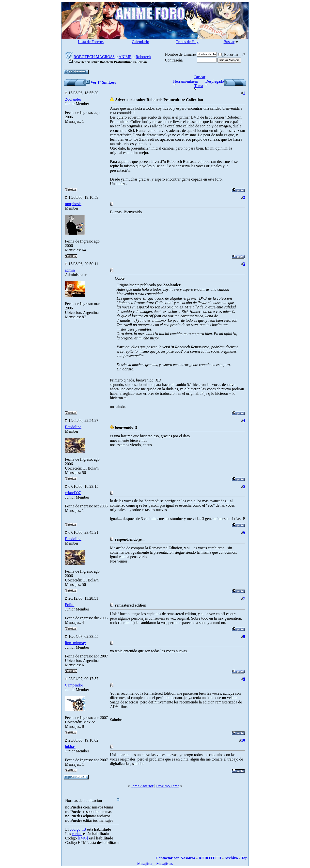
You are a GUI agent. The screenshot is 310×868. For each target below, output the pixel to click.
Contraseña (174, 60)
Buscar (229, 42)
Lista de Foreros (91, 42)
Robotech (143, 57)
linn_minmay (75, 643)
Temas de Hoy (187, 42)
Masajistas (165, 863)
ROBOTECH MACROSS (94, 57)
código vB (78, 829)
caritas (77, 834)
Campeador (74, 685)
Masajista (145, 863)
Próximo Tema (168, 786)
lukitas (70, 747)
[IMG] (83, 838)
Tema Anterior (142, 786)
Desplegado (215, 81)
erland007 (73, 493)
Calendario (140, 42)
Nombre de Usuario (180, 54)
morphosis (73, 204)
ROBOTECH (210, 858)
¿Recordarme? (232, 54)
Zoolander (73, 99)
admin (70, 270)
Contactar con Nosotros (176, 858)
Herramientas (184, 81)
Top (244, 858)
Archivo (231, 858)
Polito (70, 605)
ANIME (125, 57)
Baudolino (73, 427)
